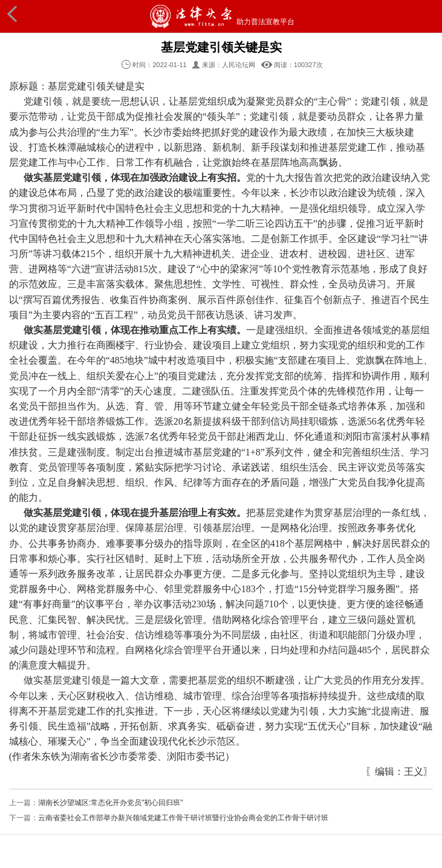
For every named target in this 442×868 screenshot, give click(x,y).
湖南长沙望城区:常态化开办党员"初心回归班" (111, 803)
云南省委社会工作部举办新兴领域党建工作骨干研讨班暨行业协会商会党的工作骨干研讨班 (183, 818)
